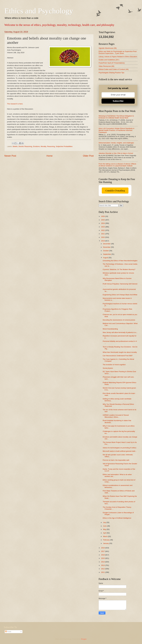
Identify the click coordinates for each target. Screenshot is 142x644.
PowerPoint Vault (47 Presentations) (112, 63)
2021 (103, 234)
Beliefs (15, 146)
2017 (103, 551)
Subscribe (118, 101)
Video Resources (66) (106, 66)
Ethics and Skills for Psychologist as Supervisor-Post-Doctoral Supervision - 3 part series (118, 52)
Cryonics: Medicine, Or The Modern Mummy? (119, 269)
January (106, 543)
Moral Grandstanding (110, 329)
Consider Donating (115, 191)
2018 (103, 548)
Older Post (88, 156)
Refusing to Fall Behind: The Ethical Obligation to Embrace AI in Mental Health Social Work (116, 117)
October (106, 251)
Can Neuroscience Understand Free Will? (118, 356)
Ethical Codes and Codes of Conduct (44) (114, 69)
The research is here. (15, 104)
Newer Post (10, 156)
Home (50, 156)
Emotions (36, 146)
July (105, 522)
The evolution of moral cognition (114, 365)
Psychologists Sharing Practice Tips (111, 73)
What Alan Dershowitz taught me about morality (120, 352)
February (107, 540)
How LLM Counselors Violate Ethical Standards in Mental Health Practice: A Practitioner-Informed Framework (116, 130)
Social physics (108, 368)
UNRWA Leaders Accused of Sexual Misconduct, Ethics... (116, 416)
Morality (43, 146)
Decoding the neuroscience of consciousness (119, 320)
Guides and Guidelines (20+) (109, 60)
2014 (103, 562)
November (107, 247)
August (106, 258)
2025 (103, 220)
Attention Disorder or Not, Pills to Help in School (116, 153)
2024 (103, 223)
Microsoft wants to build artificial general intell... (120, 451)
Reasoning (51, 146)
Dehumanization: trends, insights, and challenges (116, 143)
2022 (103, 230)
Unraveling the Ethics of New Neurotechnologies (120, 261)
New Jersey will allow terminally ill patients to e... (120, 332)
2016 (103, 555)
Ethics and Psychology (39, 11)
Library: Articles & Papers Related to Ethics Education (118, 57)
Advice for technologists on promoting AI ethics (119, 448)
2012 (103, 569)
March (105, 536)
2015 (103, 558)
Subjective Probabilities (64, 146)
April (105, 533)
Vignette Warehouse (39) (108, 48)
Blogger (84, 639)
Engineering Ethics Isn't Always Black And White (120, 295)
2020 (103, 237)
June (105, 526)
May (105, 529)
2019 (103, 241)
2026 (103, 216)
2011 (103, 572)
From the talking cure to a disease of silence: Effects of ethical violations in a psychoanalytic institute (117, 165)
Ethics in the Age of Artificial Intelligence (117, 518)
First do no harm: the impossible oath (116, 460)
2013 (103, 565)
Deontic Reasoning (25, 146)
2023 (103, 227)
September (107, 254)
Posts (8, 632)
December (107, 244)
